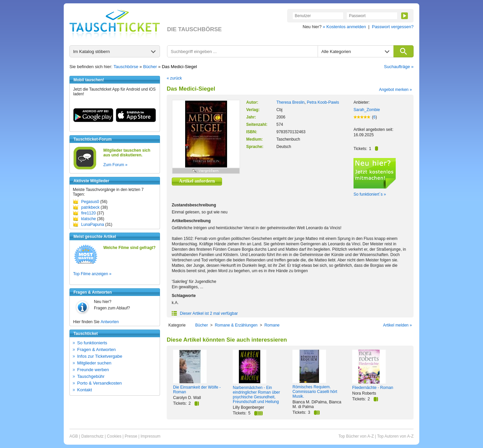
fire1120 (88, 213)
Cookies (114, 436)
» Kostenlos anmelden (344, 27)
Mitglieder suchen (94, 363)
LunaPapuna (93, 225)
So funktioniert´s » (370, 194)
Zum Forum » (115, 165)
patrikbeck (90, 207)
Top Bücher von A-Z (356, 436)
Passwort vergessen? (393, 27)
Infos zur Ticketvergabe (100, 356)
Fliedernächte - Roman (373, 388)
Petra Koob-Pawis (323, 102)
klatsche (89, 219)
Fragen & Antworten (96, 350)
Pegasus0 (90, 202)
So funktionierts (92, 343)
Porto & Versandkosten (99, 383)
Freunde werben (93, 370)
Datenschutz (92, 436)
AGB (74, 436)
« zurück (174, 78)
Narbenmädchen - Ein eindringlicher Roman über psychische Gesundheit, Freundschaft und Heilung (256, 395)
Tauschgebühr (91, 376)
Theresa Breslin (290, 102)
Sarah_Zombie (367, 110)
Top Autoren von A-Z (395, 436)
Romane (272, 325)
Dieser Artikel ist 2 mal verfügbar (205, 313)
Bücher (150, 67)
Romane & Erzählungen (236, 325)
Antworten (110, 322)
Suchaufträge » (399, 67)
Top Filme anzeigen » (92, 274)
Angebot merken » (395, 90)
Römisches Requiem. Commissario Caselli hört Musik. (315, 392)
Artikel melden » (397, 325)
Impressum (150, 436)
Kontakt (85, 390)
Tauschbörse (126, 67)
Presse (131, 436)
